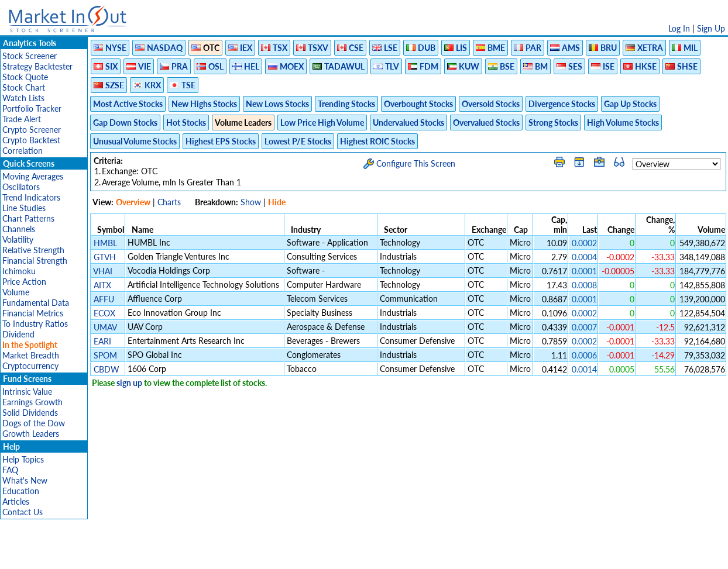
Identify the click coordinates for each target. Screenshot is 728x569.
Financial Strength (35, 261)
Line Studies (24, 208)
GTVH (105, 257)
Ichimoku (19, 271)
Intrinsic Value (27, 392)
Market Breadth (31, 355)
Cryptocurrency (30, 366)
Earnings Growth (32, 402)
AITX (102, 285)
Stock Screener (30, 56)
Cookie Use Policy (413, 554)
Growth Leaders (31, 434)
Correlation (23, 151)
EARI (102, 341)
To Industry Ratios (35, 324)
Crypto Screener (32, 130)
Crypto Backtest (31, 140)
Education (21, 491)
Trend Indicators (31, 197)
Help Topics (23, 459)
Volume (16, 292)
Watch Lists (23, 98)
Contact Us (23, 512)
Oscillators (21, 187)
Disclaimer (230, 554)
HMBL (105, 243)
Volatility (18, 239)
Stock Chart (24, 87)
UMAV (105, 327)
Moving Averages (33, 176)
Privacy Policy (281, 554)
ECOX (104, 313)
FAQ (10, 470)
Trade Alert (22, 119)
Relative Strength (33, 250)
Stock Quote (25, 77)
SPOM (105, 355)
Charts (169, 202)
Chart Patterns (28, 218)
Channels (19, 229)
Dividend (18, 334)
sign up (129, 383)
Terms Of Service (344, 554)
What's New (25, 480)
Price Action (24, 282)
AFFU (104, 299)
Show (251, 202)
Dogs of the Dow (34, 423)
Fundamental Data (36, 303)
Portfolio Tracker (32, 108)
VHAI (103, 271)
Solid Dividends (30, 413)
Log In (679, 28)
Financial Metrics (33, 313)
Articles (16, 501)
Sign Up (711, 28)
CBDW (107, 369)
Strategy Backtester (37, 66)
